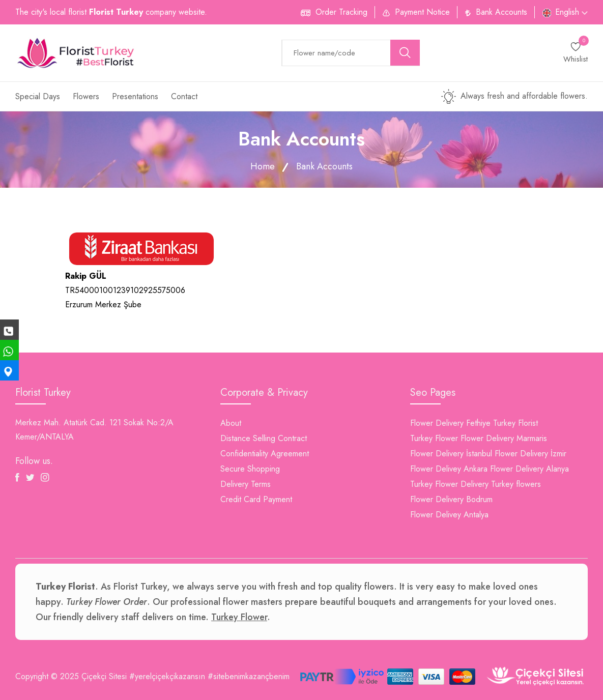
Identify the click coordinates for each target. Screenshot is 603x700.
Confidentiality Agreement (265, 454)
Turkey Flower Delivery (449, 484)
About (231, 423)
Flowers (86, 96)
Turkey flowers (516, 484)
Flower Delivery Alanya (529, 469)
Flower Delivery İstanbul (451, 454)
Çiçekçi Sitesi (104, 676)
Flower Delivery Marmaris (504, 438)
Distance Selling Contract (264, 438)
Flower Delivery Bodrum (451, 499)
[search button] (405, 53)
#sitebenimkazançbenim (249, 676)
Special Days (38, 96)
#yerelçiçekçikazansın (167, 676)
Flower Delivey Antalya (449, 515)
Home (263, 166)
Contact (184, 96)
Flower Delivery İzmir (530, 454)
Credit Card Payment (256, 499)
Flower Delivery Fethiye (450, 423)
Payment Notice (422, 12)
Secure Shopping (250, 469)
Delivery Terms (246, 484)
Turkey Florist (515, 423)
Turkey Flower (434, 438)
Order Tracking (341, 12)
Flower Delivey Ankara (449, 469)
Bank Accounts (501, 12)
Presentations (135, 96)
